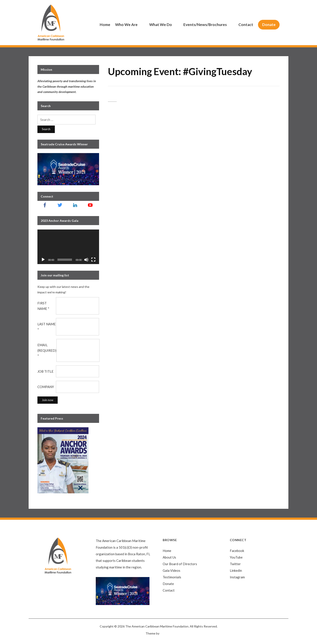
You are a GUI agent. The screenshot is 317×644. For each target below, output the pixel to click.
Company (46, 387)
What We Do (161, 25)
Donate (269, 25)
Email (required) (47, 350)
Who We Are (126, 25)
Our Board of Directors (180, 564)
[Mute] (86, 260)
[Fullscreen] (93, 260)
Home (105, 25)
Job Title (45, 371)
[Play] (43, 260)
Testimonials (172, 577)
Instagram (237, 577)
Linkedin (236, 570)
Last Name (47, 327)
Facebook (237, 551)
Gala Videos (171, 570)
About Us (169, 557)
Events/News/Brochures (205, 25)
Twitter (235, 564)
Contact (246, 25)
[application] (68, 247)
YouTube (236, 557)
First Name (43, 306)
